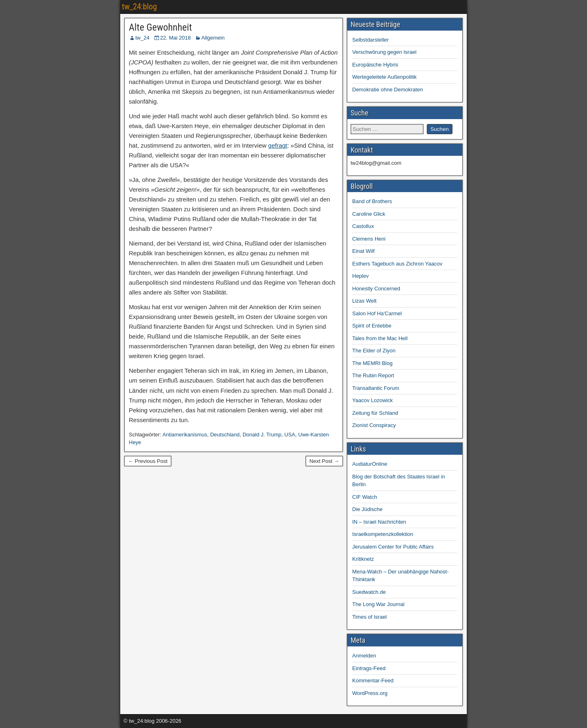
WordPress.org (370, 693)
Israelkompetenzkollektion (383, 534)
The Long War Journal (378, 604)
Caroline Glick (369, 214)
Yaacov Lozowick (372, 400)
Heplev (360, 276)
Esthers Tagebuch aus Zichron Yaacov (397, 264)
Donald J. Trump (262, 435)
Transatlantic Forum (376, 388)
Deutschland (225, 435)
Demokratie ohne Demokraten (387, 90)
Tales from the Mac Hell (380, 338)
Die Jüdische (367, 509)
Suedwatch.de (369, 592)
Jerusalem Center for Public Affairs (393, 547)
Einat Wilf (363, 251)
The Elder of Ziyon (374, 351)
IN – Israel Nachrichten (379, 522)
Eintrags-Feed (369, 668)
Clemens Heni (369, 239)
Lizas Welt (364, 301)
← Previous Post (148, 461)
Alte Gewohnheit (160, 27)
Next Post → (324, 461)
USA (290, 435)
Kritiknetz (363, 559)
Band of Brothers (372, 201)
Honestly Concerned (376, 289)
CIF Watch (365, 497)
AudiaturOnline (370, 464)
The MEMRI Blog (372, 363)
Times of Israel (370, 617)
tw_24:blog (139, 7)
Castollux (363, 226)
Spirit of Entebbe (372, 326)
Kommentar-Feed (373, 680)
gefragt (278, 145)
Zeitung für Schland (375, 413)
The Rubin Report (373, 375)
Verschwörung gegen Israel (384, 52)
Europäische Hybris (375, 65)
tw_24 (142, 38)
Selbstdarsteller (371, 40)
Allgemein (213, 38)
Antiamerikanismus (185, 435)
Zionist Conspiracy (374, 425)
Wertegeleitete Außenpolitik (384, 77)
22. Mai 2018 (175, 38)
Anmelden (364, 656)
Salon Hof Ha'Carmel (377, 313)
